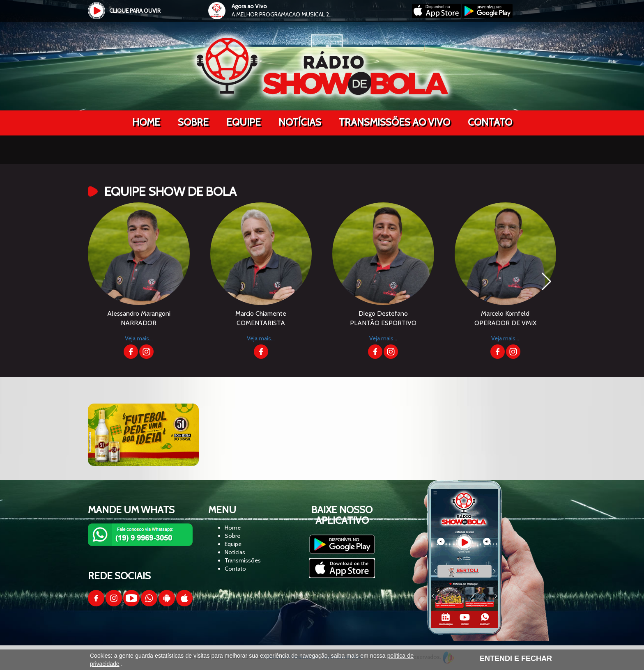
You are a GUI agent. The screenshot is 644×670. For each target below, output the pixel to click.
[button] (546, 282)
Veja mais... (139, 338)
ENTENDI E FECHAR (516, 659)
